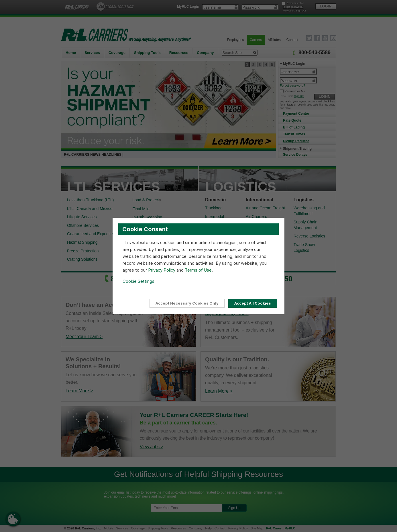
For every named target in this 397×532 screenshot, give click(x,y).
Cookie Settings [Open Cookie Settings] (138, 281)
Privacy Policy (162, 270)
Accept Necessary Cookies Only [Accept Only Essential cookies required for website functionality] (187, 303)
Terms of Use (198, 270)
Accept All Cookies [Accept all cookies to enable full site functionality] (253, 303)
